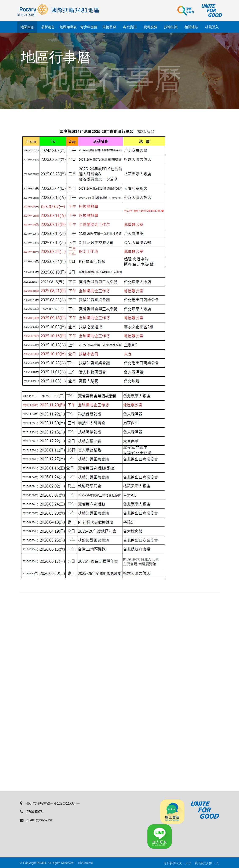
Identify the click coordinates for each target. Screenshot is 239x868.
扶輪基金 (109, 27)
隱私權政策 (86, 863)
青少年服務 (89, 27)
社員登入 (212, 27)
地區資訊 (27, 27)
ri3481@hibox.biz (36, 820)
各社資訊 (130, 27)
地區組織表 (68, 27)
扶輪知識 (171, 27)
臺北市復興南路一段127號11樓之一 (50, 803)
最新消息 (48, 27)
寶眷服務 (150, 27)
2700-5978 (31, 812)
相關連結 (191, 27)
